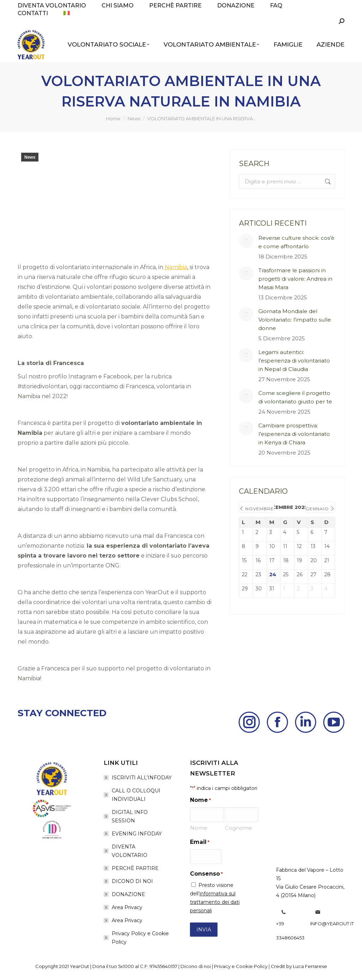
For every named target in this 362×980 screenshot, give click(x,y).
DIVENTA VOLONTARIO (130, 851)
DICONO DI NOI (132, 881)
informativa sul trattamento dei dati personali (215, 902)
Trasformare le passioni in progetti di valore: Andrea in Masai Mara (295, 279)
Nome (199, 828)
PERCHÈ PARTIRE (135, 868)
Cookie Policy (252, 966)
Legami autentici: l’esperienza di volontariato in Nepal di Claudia (294, 361)
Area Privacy (127, 907)
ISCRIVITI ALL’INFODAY (142, 778)
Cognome (238, 828)
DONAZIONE (128, 894)
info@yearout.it (332, 924)
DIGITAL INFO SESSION (130, 816)
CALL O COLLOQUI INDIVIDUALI (136, 795)
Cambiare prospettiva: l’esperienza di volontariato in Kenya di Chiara (294, 434)
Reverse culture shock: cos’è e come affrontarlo (296, 242)
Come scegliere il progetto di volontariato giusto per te (295, 397)
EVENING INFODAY (137, 834)
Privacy (222, 966)
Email (200, 842)
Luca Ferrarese (310, 966)
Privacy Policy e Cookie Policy (140, 938)
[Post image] (246, 241)
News (30, 157)
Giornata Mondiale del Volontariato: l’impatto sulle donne (295, 320)
